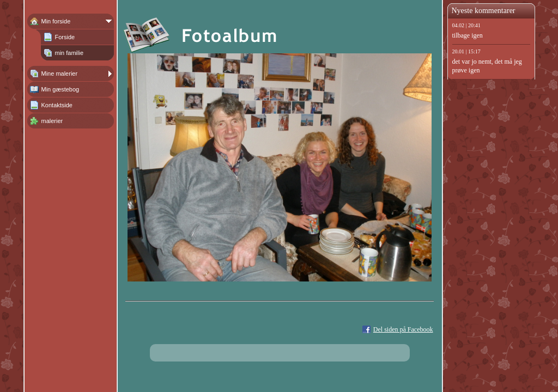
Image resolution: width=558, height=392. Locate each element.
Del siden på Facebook (403, 329)
